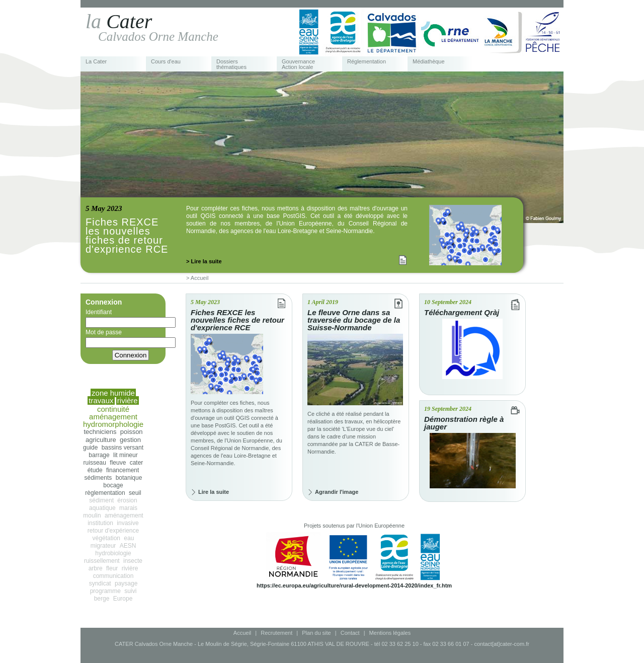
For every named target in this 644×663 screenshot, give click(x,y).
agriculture (101, 440)
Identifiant (131, 318)
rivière (130, 568)
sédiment (101, 500)
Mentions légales (390, 633)
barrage (99, 455)
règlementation (105, 493)
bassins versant (123, 448)
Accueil (242, 633)
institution (100, 523)
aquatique (102, 508)
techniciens (100, 432)
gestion (130, 440)
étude (95, 470)
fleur (112, 568)
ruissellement (102, 561)
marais (128, 508)
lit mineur (126, 455)
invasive (128, 523)
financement (123, 470)
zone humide (113, 393)
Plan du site (316, 633)
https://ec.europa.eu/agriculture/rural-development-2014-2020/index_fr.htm (354, 585)
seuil (135, 493)
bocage (113, 485)
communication (113, 576)
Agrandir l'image (337, 492)
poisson (132, 432)
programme (105, 591)
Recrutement (276, 633)
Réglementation (367, 62)
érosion (127, 500)
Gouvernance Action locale (298, 64)
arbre (96, 568)
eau (129, 538)
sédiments (98, 478)
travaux (101, 400)
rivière (128, 400)
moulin (92, 515)
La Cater (96, 62)
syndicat (100, 583)
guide (90, 448)
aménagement (124, 515)
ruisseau (95, 463)
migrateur (103, 546)
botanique (129, 478)
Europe (123, 599)
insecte (133, 561)
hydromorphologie (113, 424)
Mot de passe (131, 338)
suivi (130, 591)
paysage (126, 583)
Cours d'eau (166, 62)
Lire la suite (214, 492)
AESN (128, 546)
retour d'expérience (113, 531)
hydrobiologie (113, 553)
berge (102, 599)
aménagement (113, 417)
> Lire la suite (204, 261)
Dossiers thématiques (231, 64)
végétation (106, 538)
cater (137, 463)
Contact (350, 633)
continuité (113, 409)
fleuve (118, 463)
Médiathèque (429, 62)
